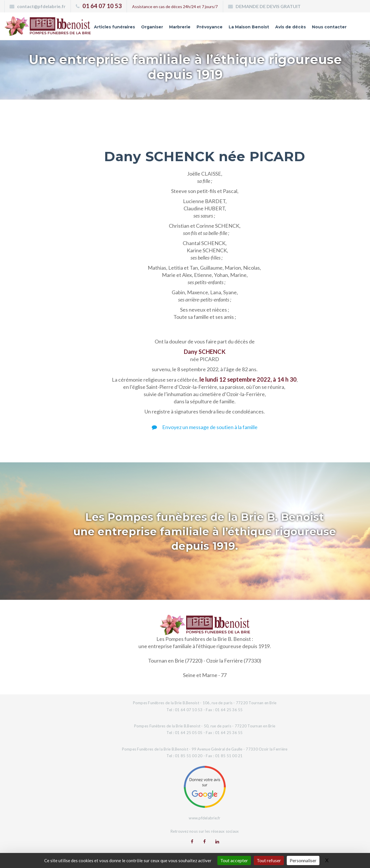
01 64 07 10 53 (102, 6)
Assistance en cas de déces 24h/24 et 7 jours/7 (175, 7)
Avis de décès (291, 27)
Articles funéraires (114, 27)
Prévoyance (210, 27)
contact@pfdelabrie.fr (41, 6)
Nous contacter (329, 27)
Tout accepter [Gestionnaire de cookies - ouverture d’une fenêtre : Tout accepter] (234, 860)
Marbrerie (180, 27)
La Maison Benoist (249, 27)
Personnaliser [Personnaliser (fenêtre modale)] (303, 860)
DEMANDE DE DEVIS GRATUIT (268, 6)
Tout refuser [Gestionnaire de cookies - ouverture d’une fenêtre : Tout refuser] (269, 860)
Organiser (152, 27)
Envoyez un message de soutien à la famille (205, 427)
